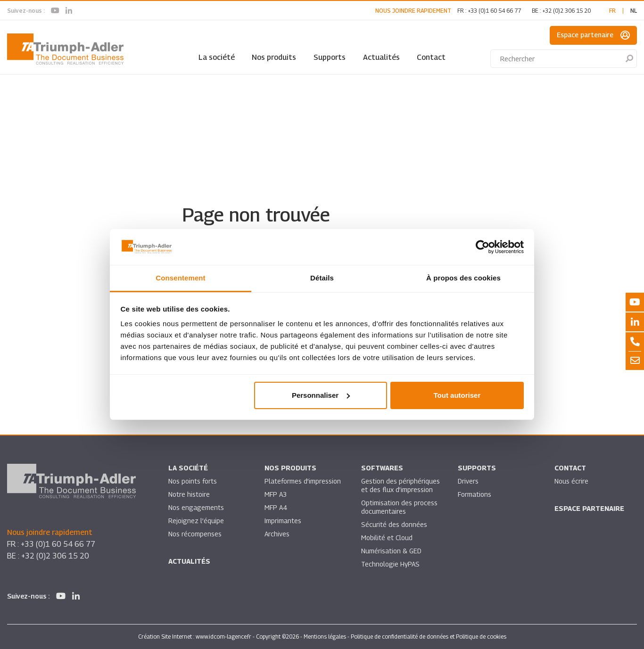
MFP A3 (276, 494)
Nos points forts (193, 481)
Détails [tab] (322, 278)
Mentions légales (325, 637)
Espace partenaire (593, 35)
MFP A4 (276, 507)
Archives (277, 534)
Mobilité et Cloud (387, 538)
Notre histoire (189, 494)
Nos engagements (196, 507)
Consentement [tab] (180, 278)
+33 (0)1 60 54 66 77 (494, 11)
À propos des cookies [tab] (463, 278)
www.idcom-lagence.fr (223, 637)
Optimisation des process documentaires (399, 507)
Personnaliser (321, 395)
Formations (475, 494)
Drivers (468, 481)
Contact (431, 57)
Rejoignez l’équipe (196, 521)
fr (612, 11)
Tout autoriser (457, 395)
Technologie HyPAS (390, 564)
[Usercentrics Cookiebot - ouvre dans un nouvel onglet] (483, 247)
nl (634, 11)
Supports (330, 57)
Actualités (381, 57)
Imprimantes (283, 521)
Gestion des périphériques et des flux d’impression (400, 485)
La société (217, 57)
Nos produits (274, 57)
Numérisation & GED (391, 551)
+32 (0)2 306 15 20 (566, 11)
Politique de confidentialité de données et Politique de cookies (429, 637)
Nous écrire (571, 481)
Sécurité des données (394, 524)
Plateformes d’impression (303, 481)
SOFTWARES (382, 468)
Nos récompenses (195, 534)
